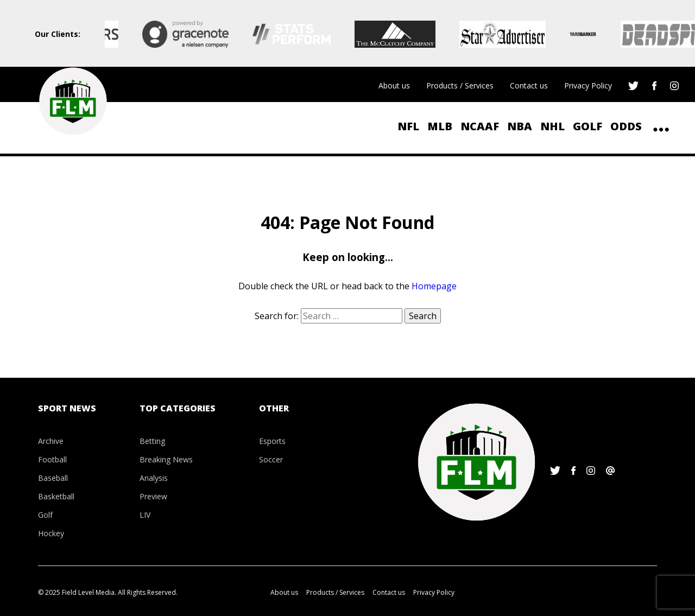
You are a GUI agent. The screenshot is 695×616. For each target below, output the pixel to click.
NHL (552, 126)
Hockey (51, 533)
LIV (145, 515)
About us (394, 85)
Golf (587, 126)
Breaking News (166, 459)
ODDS (626, 126)
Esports (272, 441)
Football (52, 459)
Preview (153, 496)
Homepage (434, 286)
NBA (520, 126)
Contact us (529, 85)
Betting (152, 441)
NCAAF (480, 126)
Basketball (56, 496)
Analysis (154, 478)
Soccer (271, 459)
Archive (51, 441)
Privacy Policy (588, 85)
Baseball (53, 478)
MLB (440, 126)
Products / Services (460, 85)
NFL (408, 126)
